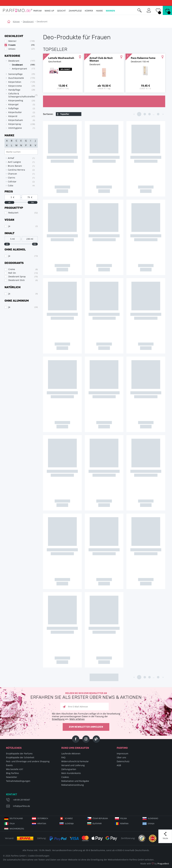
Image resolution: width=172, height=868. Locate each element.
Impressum (122, 753)
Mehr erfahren (77, 719)
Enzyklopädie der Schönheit (20, 757)
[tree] (20, 94)
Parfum (37, 11)
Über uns (121, 757)
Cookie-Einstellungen (39, 856)
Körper (16, 22)
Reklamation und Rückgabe (75, 781)
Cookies (65, 777)
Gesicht (61, 11)
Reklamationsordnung (73, 785)
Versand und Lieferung (73, 765)
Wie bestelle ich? (15, 769)
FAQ (63, 757)
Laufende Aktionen (71, 753)
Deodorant (28, 22)
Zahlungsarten (69, 769)
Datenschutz (123, 761)
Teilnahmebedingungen (18, 781)
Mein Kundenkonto (71, 773)
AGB (119, 765)
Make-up (49, 11)
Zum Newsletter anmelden (86, 727)
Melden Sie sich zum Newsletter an (86, 696)
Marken (110, 11)
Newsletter (12, 777)
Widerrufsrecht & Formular (75, 761)
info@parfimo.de (21, 806)
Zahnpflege (75, 11)
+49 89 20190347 (21, 800)
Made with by (155, 864)
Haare (99, 11)
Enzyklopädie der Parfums (19, 753)
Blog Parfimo (12, 773)
